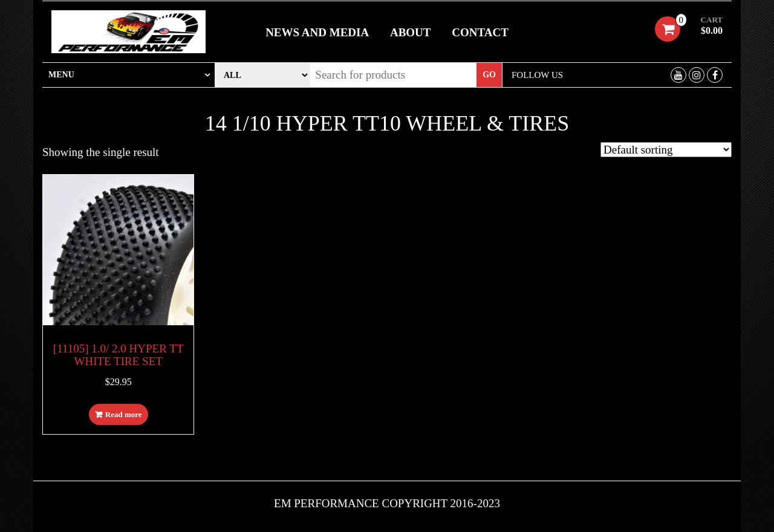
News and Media (317, 32)
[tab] (128, 75)
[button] (128, 75)
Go (489, 75)
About (411, 32)
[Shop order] (666, 150)
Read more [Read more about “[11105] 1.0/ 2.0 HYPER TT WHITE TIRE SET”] (124, 414)
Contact (480, 32)
